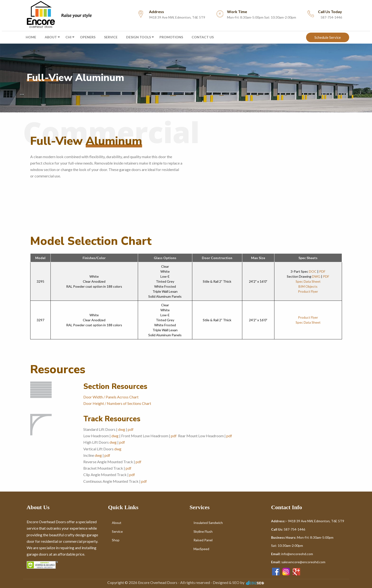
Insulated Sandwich (208, 523)
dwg (122, 429)
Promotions (171, 37)
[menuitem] (59, 15)
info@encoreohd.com (297, 554)
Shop (116, 540)
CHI (68, 37)
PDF (322, 271)
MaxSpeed (201, 549)
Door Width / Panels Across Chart (111, 397)
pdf (131, 429)
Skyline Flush (203, 531)
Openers (88, 37)
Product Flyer (308, 291)
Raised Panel (203, 540)
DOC (313, 271)
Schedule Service (328, 37)
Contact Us (203, 37)
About (51, 37)
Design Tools (139, 37)
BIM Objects (308, 286)
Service (111, 37)
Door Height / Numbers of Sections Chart (117, 403)
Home (31, 37)
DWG (316, 276)
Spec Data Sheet (308, 281)
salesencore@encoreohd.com (303, 562)
